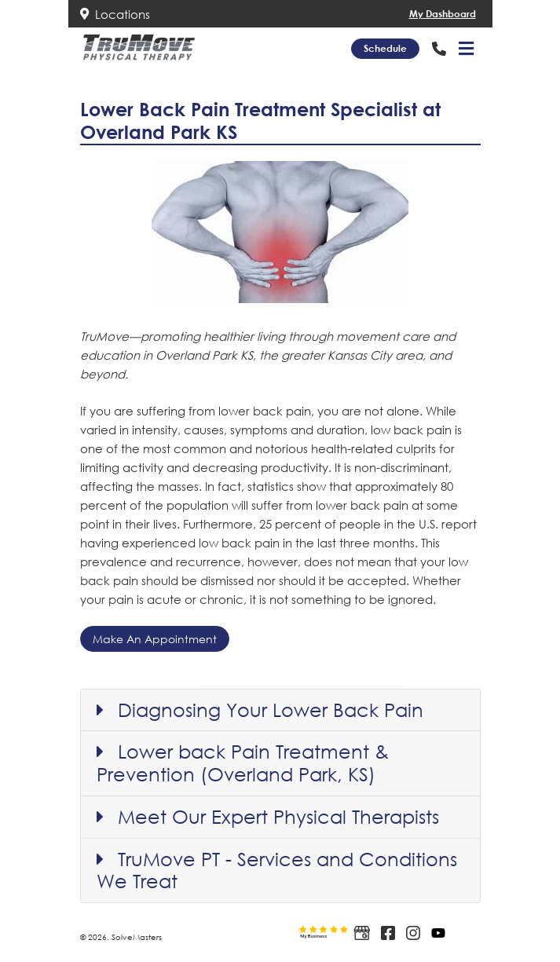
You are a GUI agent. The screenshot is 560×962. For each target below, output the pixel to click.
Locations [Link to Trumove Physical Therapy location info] (115, 14)
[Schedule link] (385, 49)
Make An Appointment (155, 639)
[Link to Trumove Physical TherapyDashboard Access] (386, 14)
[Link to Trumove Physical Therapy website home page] (139, 47)
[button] (466, 49)
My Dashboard (443, 14)
